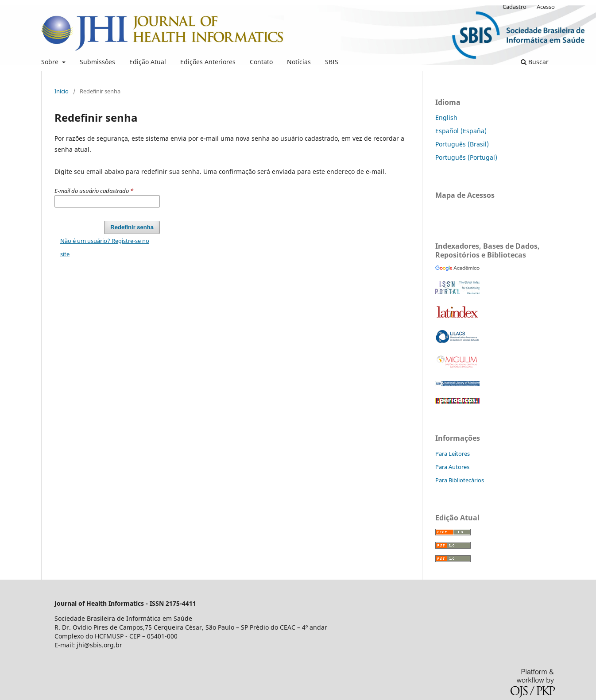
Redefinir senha (132, 227)
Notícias (299, 62)
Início (62, 91)
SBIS (332, 62)
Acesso (546, 7)
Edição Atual (148, 62)
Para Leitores (453, 454)
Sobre (51, 62)
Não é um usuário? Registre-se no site (105, 247)
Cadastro (515, 7)
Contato (261, 62)
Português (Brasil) (462, 144)
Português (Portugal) (466, 157)
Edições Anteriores (208, 62)
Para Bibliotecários (460, 480)
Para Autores (452, 467)
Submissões (97, 62)
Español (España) (461, 131)
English (446, 117)
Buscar (535, 62)
